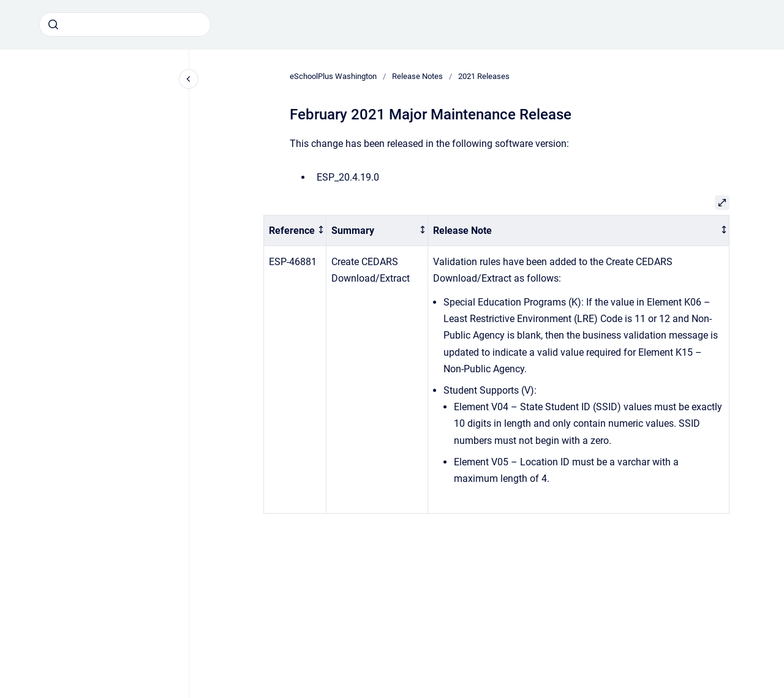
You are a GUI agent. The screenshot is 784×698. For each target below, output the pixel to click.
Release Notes (417, 76)
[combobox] (125, 24)
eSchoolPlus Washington (333, 76)
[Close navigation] (189, 79)
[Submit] (53, 24)
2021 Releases (484, 76)
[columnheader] (295, 231)
